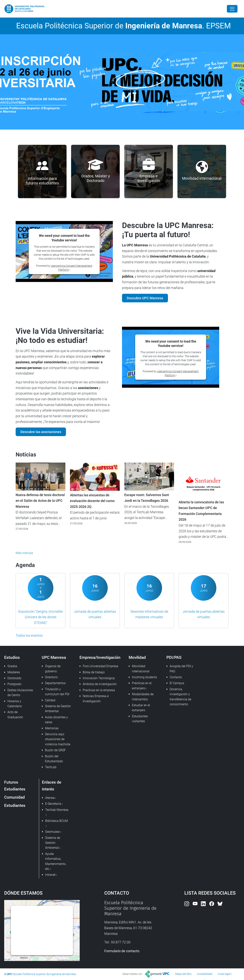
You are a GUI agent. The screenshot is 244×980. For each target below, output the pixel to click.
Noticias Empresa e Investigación (96, 699)
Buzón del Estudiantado (54, 759)
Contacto (176, 677)
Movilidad (137, 657)
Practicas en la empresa (99, 690)
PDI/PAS (174, 657)
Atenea (50, 798)
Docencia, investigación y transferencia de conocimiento (180, 697)
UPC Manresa (54, 657)
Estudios (12, 657)
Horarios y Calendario (15, 704)
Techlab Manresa (57, 810)
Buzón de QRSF (55, 750)
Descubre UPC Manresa (145, 298)
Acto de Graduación (15, 715)
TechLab (51, 767)
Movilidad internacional (141, 669)
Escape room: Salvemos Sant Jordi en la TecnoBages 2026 (147, 498)
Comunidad (14, 797)
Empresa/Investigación (100, 657)
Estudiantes (15, 805)
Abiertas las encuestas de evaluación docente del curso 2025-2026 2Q (92, 501)
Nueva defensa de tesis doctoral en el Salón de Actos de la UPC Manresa (40, 501)
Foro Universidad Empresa (100, 666)
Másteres (14, 672)
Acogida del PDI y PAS (181, 669)
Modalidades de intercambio (143, 697)
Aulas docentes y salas (56, 720)
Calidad (50, 700)
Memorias (52, 728)
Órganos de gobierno (53, 669)
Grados (12, 666)
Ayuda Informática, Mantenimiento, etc (56, 861)
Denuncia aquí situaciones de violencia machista (58, 739)
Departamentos (55, 683)
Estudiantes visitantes (140, 719)
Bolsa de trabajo (94, 672)
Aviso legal (224, 974)
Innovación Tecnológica (99, 678)
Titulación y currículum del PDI (57, 692)
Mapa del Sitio (183, 974)
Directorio (51, 677)
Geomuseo (52, 832)
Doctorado (14, 678)
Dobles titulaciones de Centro (20, 693)
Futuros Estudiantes (15, 785)
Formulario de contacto (122, 951)
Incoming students (144, 677)
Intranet (50, 875)
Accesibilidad (205, 974)
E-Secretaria (53, 804)
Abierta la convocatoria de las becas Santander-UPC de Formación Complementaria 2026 (201, 511)
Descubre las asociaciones (41, 432)
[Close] (232, 9)
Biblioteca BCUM (57, 821)
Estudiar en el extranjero (141, 708)
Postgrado (14, 684)
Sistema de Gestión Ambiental (58, 709)
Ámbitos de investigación (100, 684)
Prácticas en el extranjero (142, 686)
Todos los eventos (29, 635)
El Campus (177, 683)
